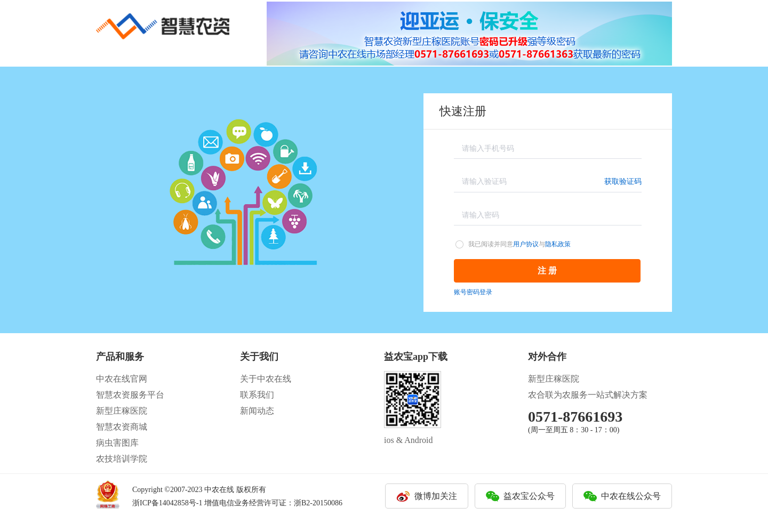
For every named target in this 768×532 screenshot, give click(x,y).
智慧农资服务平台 (130, 395)
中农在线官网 (122, 379)
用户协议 (526, 244)
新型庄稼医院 (122, 411)
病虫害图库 (117, 443)
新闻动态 (257, 411)
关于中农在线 (266, 379)
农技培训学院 (122, 459)
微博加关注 (436, 496)
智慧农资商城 (122, 427)
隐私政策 (558, 244)
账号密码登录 (473, 292)
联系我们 (257, 395)
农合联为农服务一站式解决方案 (588, 395)
